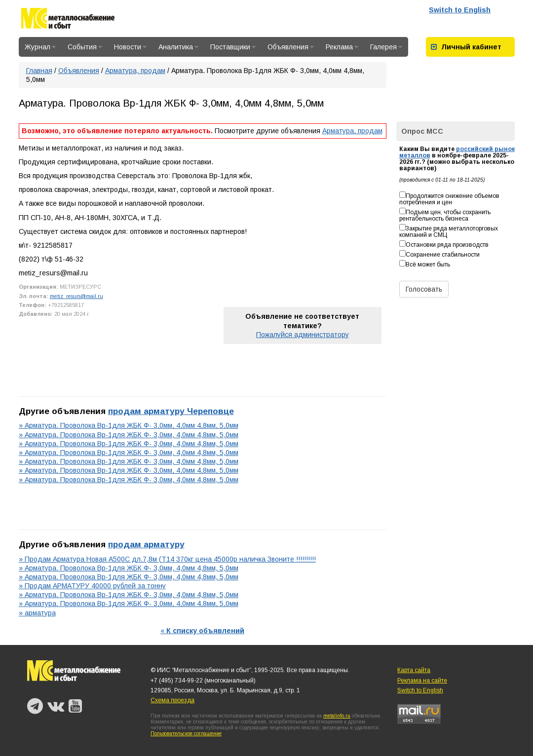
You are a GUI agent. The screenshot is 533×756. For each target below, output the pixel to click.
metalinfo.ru (337, 716)
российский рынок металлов (457, 152)
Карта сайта (414, 670)
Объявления (291, 47)
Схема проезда (172, 700)
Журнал (40, 47)
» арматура (37, 613)
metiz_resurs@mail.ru (76, 296)
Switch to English (460, 10)
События (85, 47)
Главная (39, 71)
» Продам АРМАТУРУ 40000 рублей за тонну (92, 586)
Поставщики (233, 47)
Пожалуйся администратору (303, 335)
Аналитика (178, 47)
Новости (130, 47)
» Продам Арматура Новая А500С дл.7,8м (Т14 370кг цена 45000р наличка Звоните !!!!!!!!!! (167, 559)
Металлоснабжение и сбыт (68, 20)
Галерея (386, 47)
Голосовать (424, 289)
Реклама (342, 47)
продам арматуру (146, 544)
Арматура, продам (135, 71)
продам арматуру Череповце (171, 411)
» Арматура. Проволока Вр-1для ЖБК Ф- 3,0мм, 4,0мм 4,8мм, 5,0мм (129, 425)
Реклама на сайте (422, 680)
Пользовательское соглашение (186, 734)
